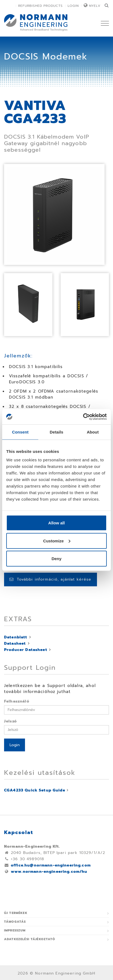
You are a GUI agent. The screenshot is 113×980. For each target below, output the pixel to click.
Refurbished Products (40, 6)
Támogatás (15, 922)
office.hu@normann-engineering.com (51, 865)
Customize (57, 541)
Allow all (57, 523)
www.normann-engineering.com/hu (49, 872)
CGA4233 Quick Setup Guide (35, 790)
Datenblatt (16, 637)
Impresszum (15, 930)
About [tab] (93, 432)
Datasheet (15, 643)
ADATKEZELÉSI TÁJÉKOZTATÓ (30, 939)
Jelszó (10, 721)
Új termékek (16, 913)
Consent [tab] (20, 432)
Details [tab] (56, 432)
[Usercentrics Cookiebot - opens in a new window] (83, 417)
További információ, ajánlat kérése (51, 579)
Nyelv (95, 6)
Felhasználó (17, 701)
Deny (57, 559)
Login (73, 6)
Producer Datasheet (26, 650)
